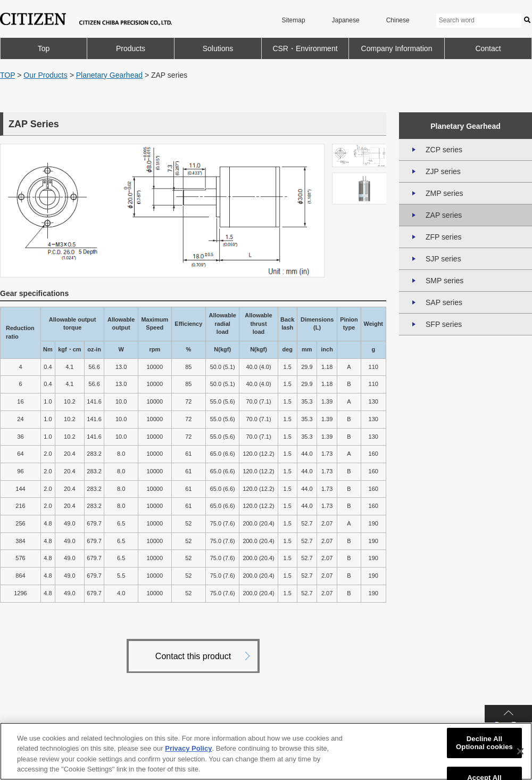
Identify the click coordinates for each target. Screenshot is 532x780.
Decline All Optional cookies (484, 743)
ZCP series (444, 150)
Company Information (397, 48)
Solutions (218, 48)
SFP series (444, 324)
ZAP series (444, 215)
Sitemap (294, 20)
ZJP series (443, 171)
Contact (488, 48)
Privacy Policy (188, 748)
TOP (7, 75)
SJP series (443, 259)
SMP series (444, 281)
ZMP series (444, 193)
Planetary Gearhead (109, 75)
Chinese (398, 20)
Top (44, 48)
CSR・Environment (305, 48)
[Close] (520, 751)
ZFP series (443, 237)
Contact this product (193, 656)
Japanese (346, 20)
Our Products (45, 75)
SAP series (444, 302)
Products (131, 48)
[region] (266, 751)
